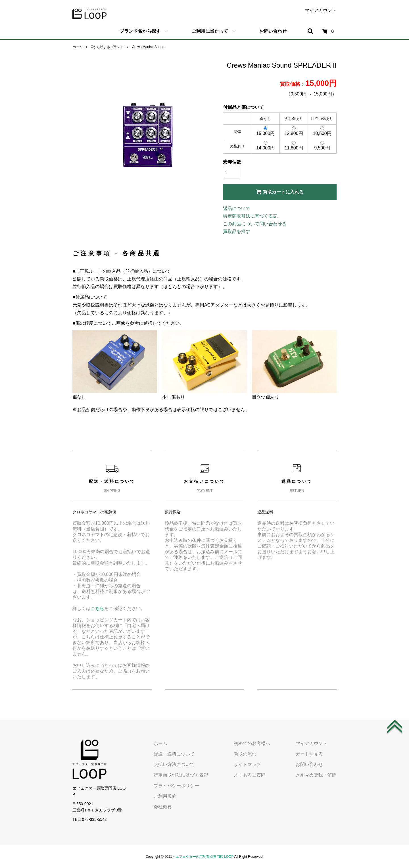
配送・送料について (174, 754)
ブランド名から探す (140, 31)
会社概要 (163, 807)
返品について (237, 208)
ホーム (78, 47)
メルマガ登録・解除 (316, 775)
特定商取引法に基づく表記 (250, 216)
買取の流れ (245, 754)
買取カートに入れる (280, 192)
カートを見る (309, 754)
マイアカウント (321, 10)
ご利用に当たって (210, 31)
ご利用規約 (165, 796)
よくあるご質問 (250, 775)
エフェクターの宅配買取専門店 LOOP (204, 857)
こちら (97, 608)
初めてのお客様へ (252, 743)
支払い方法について (174, 764)
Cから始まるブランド (107, 47)
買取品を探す (237, 231)
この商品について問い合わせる (255, 224)
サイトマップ (247, 764)
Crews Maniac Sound (148, 47)
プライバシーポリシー (176, 786)
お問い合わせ (273, 31)
